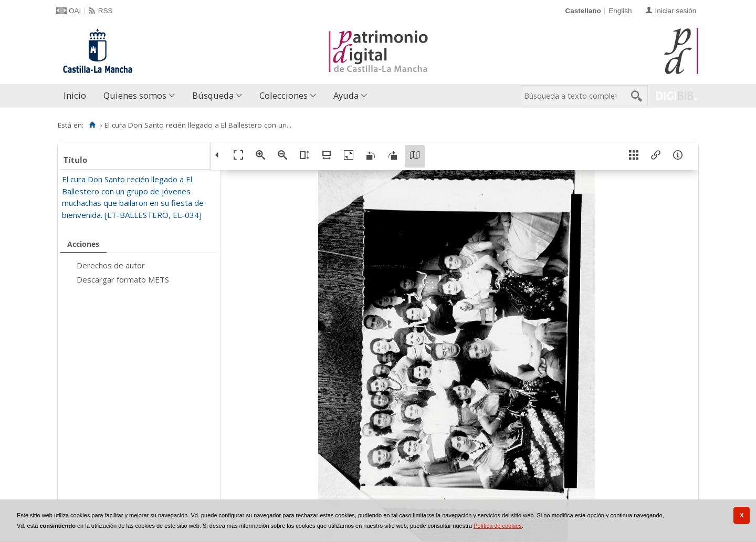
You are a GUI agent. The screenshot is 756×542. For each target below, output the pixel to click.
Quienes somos (135, 95)
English (620, 11)
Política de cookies (498, 526)
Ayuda (346, 95)
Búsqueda (213, 95)
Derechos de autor (111, 265)
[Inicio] (92, 125)
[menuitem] (77, 96)
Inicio (75, 95)
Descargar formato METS (123, 279)
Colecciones (283, 95)
